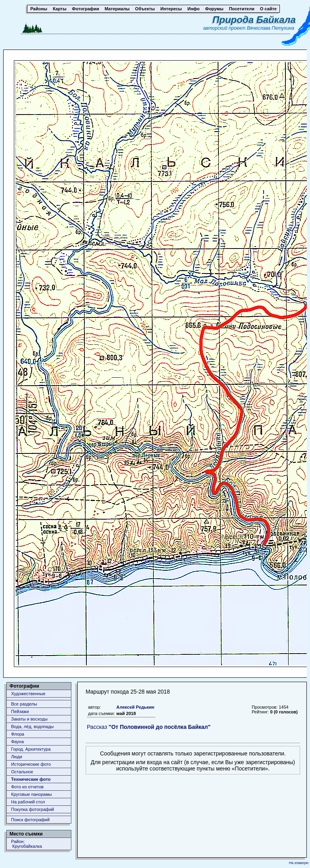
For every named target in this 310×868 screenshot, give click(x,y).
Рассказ (149, 727)
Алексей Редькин (136, 707)
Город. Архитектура (31, 749)
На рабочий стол (28, 802)
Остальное (22, 772)
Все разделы (24, 704)
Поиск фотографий (30, 820)
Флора (18, 734)
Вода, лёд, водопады (32, 727)
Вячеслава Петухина (271, 28)
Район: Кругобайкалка (27, 844)
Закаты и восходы (29, 719)
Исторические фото (31, 764)
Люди (17, 757)
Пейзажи (20, 711)
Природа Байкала (254, 20)
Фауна (17, 742)
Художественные (28, 694)
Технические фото (31, 779)
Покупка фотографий (33, 809)
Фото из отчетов (27, 787)
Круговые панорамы (32, 794)
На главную (299, 863)
